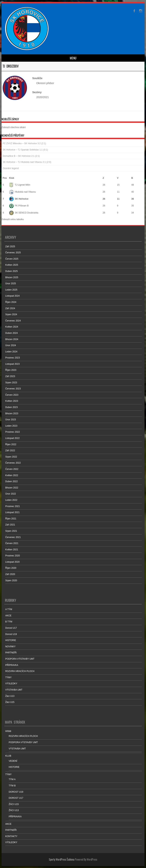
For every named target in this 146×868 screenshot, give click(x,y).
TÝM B (12, 786)
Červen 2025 (12, 259)
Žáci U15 (10, 702)
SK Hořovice (19, 199)
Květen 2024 (12, 327)
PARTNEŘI (11, 653)
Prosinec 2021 (13, 506)
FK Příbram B (19, 206)
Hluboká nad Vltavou (23, 192)
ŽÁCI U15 (14, 804)
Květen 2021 (12, 550)
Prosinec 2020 (13, 556)
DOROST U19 (16, 792)
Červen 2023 (12, 395)
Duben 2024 (12, 333)
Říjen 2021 (11, 519)
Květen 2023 (12, 401)
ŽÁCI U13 (14, 810)
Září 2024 (10, 308)
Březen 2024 (12, 339)
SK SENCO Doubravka (24, 213)
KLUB (8, 756)
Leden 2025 (11, 290)
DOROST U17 (16, 798)
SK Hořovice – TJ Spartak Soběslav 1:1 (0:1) (25, 150)
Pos (5, 178)
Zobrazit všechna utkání (14, 127)
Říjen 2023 (11, 370)
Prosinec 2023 (13, 358)
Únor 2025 (11, 284)
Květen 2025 (12, 265)
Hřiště (8, 731)
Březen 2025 (12, 277)
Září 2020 (10, 574)
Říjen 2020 (11, 568)
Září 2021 (10, 525)
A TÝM (9, 609)
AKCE (8, 616)
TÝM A (12, 779)
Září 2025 (10, 247)
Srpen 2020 (11, 581)
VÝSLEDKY (11, 684)
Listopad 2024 (12, 296)
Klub (12, 178)
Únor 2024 (11, 345)
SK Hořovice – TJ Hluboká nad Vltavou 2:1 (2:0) (27, 162)
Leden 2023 (11, 426)
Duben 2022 (12, 481)
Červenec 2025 (13, 253)
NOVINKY (10, 647)
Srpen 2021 (11, 531)
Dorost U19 (11, 634)
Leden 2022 (11, 500)
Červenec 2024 (13, 321)
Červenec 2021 (13, 537)
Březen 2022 (12, 488)
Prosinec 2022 (13, 432)
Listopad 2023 (12, 364)
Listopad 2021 (12, 512)
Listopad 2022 (12, 438)
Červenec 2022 (13, 463)
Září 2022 (10, 451)
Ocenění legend (11, 168)
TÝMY (8, 677)
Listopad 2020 (12, 562)
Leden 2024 (11, 352)
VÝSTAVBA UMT (14, 690)
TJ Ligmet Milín (20, 185)
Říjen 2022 (11, 444)
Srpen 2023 (11, 383)
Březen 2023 (12, 414)
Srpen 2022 (11, 457)
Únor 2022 (11, 494)
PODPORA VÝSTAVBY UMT (20, 659)
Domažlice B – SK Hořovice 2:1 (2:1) (21, 156)
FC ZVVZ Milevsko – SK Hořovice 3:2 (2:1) (24, 143)
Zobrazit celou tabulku (13, 219)
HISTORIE (11, 640)
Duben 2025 (12, 271)
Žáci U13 (10, 696)
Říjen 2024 (11, 302)
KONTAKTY (11, 836)
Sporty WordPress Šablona (62, 859)
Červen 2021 (12, 543)
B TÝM (9, 622)
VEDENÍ (13, 761)
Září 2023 (10, 376)
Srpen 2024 (11, 314)
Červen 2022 (12, 469)
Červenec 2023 (13, 389)
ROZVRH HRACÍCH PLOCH (20, 671)
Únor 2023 (11, 420)
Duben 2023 (12, 407)
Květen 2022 (12, 475)
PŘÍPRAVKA (12, 665)
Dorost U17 (11, 628)
